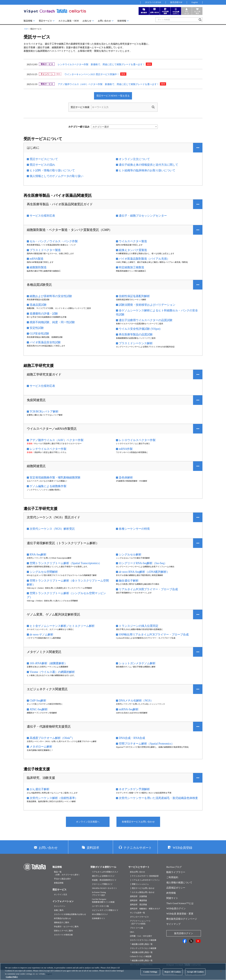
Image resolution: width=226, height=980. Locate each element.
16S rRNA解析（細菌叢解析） (48, 663)
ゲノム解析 (42, 635)
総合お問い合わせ (137, 872)
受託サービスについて (44, 159)
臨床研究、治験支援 (41, 778)
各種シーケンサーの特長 (134, 529)
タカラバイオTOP (153, 2)
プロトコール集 (137, 928)
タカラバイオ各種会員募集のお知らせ (70, 914)
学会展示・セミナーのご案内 (66, 927)
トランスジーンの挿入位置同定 (139, 626)
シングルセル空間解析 (44, 572)
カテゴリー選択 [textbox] (101, 127)
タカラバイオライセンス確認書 (143, 940)
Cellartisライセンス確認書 (141, 956)
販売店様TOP (176, 2)
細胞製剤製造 (38, 267)
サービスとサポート (139, 867)
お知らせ (87, 21)
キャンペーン (60, 906)
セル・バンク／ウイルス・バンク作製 (54, 241)
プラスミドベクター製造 (45, 250)
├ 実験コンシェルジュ (139, 884)
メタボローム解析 (41, 747)
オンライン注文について (134, 159)
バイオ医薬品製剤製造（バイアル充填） (144, 259)
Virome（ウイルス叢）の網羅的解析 (52, 672)
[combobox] (124, 127)
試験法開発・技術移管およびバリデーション (147, 305)
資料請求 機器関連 (138, 900)
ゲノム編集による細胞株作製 (48, 486)
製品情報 (28, 21)
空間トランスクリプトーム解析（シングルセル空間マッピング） (66, 595)
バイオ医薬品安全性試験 (45, 342)
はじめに (33, 148)
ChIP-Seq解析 (38, 701)
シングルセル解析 (130, 555)
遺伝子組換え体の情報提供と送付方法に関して (148, 165)
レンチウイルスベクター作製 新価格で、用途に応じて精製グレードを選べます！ (101, 64)
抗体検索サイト (99, 918)
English (195, 2)
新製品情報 (59, 883)
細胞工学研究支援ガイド (44, 374)
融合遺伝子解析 (129, 581)
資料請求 (93, 848)
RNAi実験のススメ (100, 914)
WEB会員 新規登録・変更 (180, 914)
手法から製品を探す (62, 879)
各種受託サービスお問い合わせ (138, 822)
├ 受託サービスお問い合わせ (142, 888)
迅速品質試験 (38, 305)
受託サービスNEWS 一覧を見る (113, 96)
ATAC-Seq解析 (39, 709)
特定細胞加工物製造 (132, 267)
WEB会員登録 (182, 848)
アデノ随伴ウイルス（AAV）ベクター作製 (57, 440)
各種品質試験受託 (39, 285)
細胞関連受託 (36, 466)
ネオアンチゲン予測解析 (134, 789)
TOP (26, 29)
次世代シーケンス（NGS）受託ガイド (54, 517)
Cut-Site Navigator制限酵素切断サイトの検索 (103, 901)
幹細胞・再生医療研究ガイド (104, 880)
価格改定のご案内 (62, 922)
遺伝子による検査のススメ (103, 876)
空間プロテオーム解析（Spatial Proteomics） (146, 744)
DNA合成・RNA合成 (132, 738)
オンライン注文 (61, 894)
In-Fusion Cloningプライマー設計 (99, 894)
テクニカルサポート (138, 848)
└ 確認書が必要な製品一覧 (141, 944)
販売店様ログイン (184, 933)
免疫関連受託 (36, 400)
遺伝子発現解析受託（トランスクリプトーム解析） (63, 543)
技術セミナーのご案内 (63, 931)
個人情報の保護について (179, 883)
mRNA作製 (126, 449)
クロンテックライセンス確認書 (143, 948)
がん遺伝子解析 (40, 789)
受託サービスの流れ (42, 165)
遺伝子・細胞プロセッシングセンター (143, 216)
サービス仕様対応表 (42, 216)
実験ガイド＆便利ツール (103, 867)
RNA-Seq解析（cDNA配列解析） (144, 572)
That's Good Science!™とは (180, 903)
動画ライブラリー (176, 872)
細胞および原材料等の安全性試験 (51, 296)
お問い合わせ (104, 21)
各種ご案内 (59, 910)
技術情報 (122, 21)
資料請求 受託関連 (138, 905)
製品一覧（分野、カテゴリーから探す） (67, 873)
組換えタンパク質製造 (133, 250)
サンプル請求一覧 (137, 913)
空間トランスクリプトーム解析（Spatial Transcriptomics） (66, 563)
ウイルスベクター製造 (133, 241)
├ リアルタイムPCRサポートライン (145, 880)
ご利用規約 (172, 877)
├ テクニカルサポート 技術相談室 (144, 876)
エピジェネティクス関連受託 (47, 689)
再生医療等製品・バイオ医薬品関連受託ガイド (60, 204)
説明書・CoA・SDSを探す (141, 936)
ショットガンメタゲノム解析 (137, 663)
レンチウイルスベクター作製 (48, 449)
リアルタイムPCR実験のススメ (105, 872)
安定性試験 (37, 328)
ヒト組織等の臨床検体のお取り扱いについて (147, 170)
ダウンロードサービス (139, 917)
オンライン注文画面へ (88, 822)
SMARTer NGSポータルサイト (105, 888)
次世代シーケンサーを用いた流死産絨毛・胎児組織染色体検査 (158, 798)
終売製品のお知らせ (62, 918)
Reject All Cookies (173, 974)
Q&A (132, 932)
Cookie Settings (150, 974)
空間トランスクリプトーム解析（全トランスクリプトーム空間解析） (68, 583)
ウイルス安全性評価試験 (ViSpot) (140, 329)
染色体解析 (126, 478)
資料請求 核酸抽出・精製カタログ (145, 909)
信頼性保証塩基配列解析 (134, 296)
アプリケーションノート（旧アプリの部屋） (140, 922)
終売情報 (171, 893)
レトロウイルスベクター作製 (137, 440)
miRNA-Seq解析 (129, 709)
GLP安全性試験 (39, 334)
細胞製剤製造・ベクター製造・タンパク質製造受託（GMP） (69, 230)
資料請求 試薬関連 (138, 896)
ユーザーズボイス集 (100, 906)
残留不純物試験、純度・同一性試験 (52, 322)
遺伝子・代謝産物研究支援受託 (49, 726)
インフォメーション (63, 901)
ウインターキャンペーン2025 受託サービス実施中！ (92, 74)
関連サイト (172, 898)
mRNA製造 (37, 259)
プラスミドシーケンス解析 (136, 343)
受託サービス (45, 21)
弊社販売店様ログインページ (182, 919)
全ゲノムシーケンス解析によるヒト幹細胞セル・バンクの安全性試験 (157, 312)
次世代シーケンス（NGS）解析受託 (52, 529)
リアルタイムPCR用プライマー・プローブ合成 (148, 589)
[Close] (221, 974)
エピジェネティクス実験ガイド (105, 910)
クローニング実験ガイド (102, 884)
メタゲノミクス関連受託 (44, 652)
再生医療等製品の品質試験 (136, 334)
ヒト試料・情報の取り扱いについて (52, 170)
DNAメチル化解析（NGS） (136, 701)
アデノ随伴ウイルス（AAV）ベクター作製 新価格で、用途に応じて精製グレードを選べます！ (108, 84)
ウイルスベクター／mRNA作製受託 (52, 429)
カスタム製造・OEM (69, 21)
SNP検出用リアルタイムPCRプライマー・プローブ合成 (154, 635)
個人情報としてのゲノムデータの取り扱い (56, 176)
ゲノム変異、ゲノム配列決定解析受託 (54, 614)
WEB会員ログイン (176, 908)
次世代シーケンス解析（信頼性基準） (54, 798)
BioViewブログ (174, 867)
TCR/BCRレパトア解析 (44, 411)
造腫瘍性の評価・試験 (44, 314)
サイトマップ (173, 924)
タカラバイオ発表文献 (63, 935)
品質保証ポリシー (176, 888)
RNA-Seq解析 (38, 555)
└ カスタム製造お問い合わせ (142, 892)
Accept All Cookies (195, 974)
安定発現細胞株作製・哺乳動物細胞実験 (55, 478)
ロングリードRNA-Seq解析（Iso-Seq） (143, 563)
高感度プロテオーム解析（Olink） (52, 738)
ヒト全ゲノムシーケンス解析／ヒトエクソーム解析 (62, 626)
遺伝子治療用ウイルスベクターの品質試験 (146, 320)
